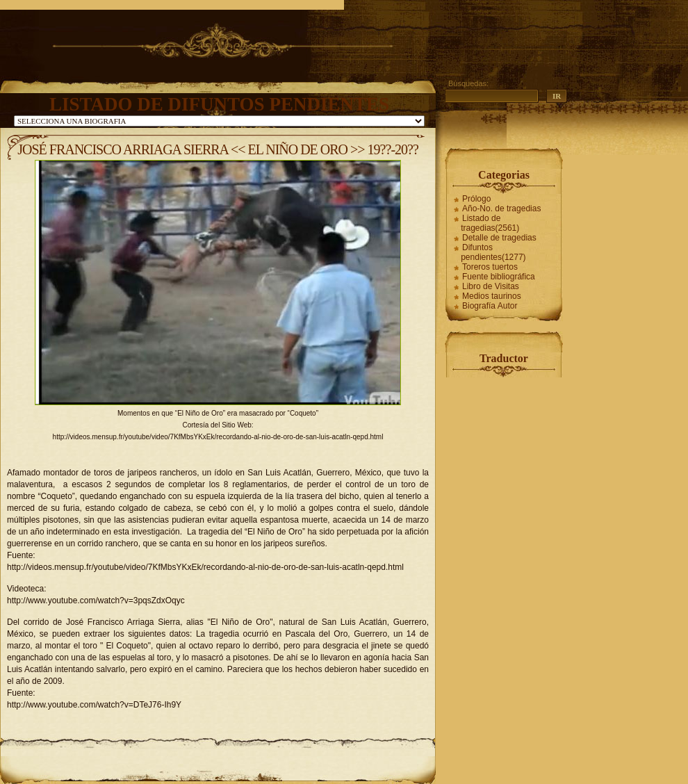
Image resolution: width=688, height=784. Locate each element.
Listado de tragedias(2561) (490, 223)
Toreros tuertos (490, 267)
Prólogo (476, 199)
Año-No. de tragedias (501, 209)
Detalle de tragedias (499, 238)
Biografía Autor (490, 306)
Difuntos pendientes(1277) (493, 252)
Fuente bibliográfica (499, 277)
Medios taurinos (492, 296)
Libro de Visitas (491, 286)
